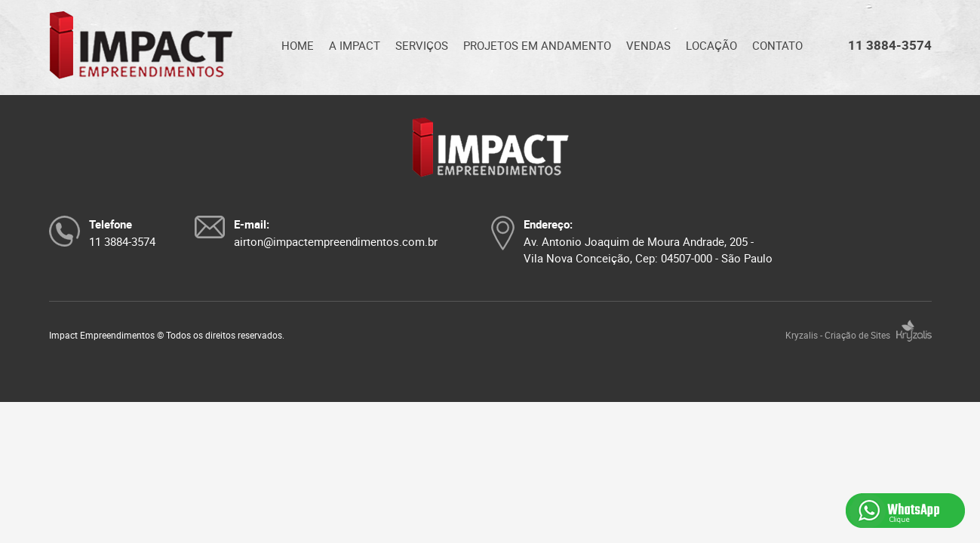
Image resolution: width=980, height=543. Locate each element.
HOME (298, 45)
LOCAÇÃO (711, 45)
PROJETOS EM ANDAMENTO (537, 45)
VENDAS (648, 45)
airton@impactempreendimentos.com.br (336, 241)
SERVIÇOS (422, 45)
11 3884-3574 (890, 45)
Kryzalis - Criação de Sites (859, 335)
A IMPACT (355, 45)
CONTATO (777, 45)
